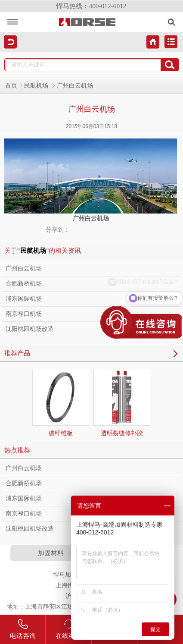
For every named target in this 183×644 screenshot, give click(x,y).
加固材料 (51, 553)
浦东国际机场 (24, 299)
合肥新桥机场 (24, 284)
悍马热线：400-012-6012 (91, 6)
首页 (11, 86)
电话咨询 (23, 629)
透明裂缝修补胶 (122, 403)
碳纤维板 (61, 403)
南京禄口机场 (24, 314)
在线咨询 (68, 629)
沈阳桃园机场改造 (30, 329)
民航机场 (37, 86)
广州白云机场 (24, 269)
